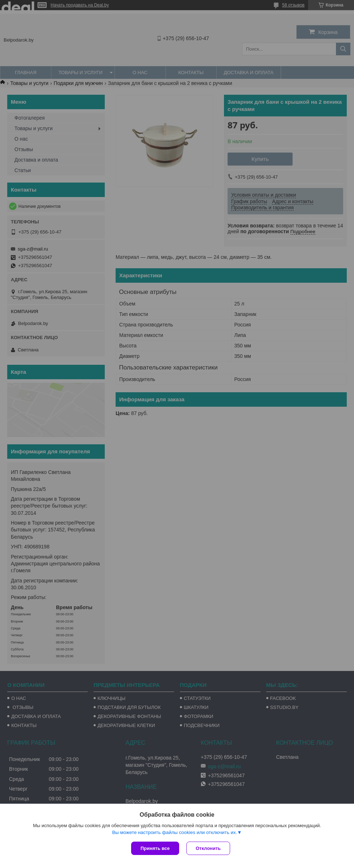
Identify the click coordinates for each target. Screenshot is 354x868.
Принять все (155, 848)
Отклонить (208, 848)
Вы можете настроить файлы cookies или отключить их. (174, 832)
